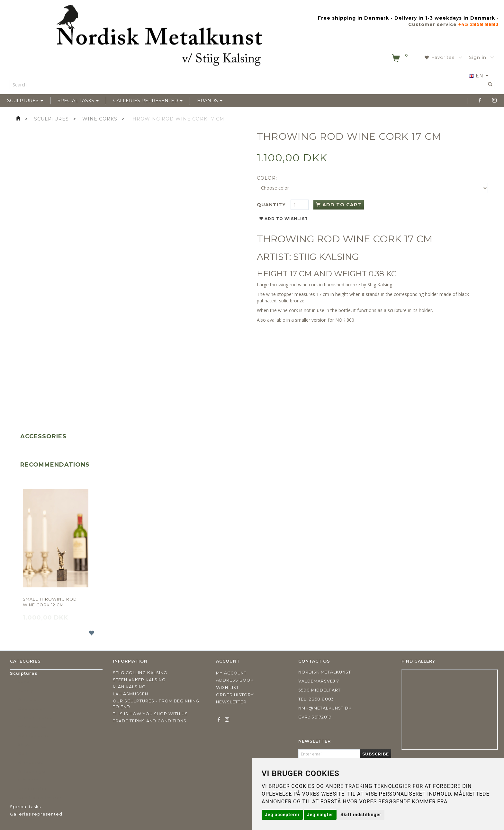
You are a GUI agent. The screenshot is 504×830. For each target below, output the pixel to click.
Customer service (432, 24)
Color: (267, 178)
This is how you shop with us (150, 714)
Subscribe (376, 754)
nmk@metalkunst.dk (325, 708)
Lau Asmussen (130, 694)
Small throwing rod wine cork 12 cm (50, 602)
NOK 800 (345, 320)
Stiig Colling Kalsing (140, 673)
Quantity (272, 205)
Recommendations (55, 465)
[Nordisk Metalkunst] (159, 37)
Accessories (43, 436)
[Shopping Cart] (401, 59)
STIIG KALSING (326, 257)
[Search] (490, 85)
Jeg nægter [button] (320, 815)
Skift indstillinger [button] (361, 815)
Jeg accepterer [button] (282, 815)
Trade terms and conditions (150, 721)
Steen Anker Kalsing (139, 680)
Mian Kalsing (129, 687)
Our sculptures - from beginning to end (156, 704)
